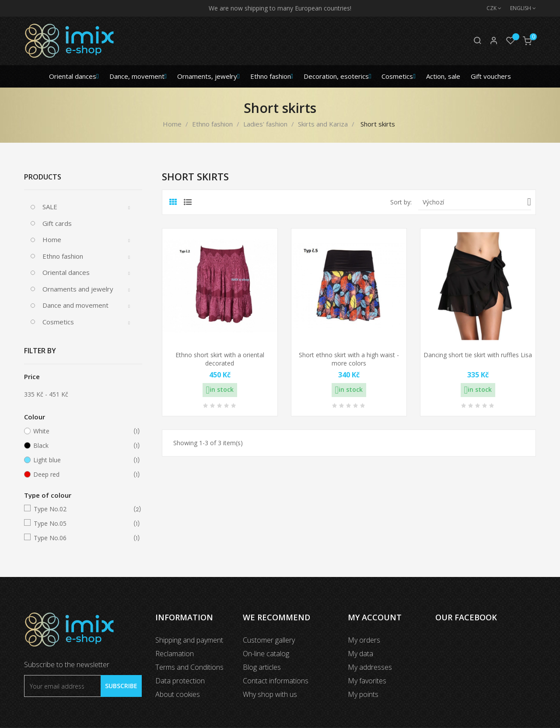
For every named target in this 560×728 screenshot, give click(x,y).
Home (52, 239)
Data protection (180, 681)
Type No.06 (82, 538)
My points (363, 694)
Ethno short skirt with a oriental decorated (220, 359)
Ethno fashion (63, 256)
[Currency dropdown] (490, 8)
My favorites (367, 681)
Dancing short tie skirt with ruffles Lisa (478, 355)
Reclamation (175, 654)
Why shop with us (270, 694)
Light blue (81, 460)
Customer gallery (269, 640)
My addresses (370, 667)
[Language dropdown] (519, 8)
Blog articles (262, 667)
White (81, 431)
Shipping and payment (189, 640)
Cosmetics (58, 322)
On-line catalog (266, 654)
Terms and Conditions (189, 667)
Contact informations (276, 681)
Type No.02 (82, 509)
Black (81, 446)
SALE (50, 207)
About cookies (178, 694)
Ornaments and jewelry (78, 289)
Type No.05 (82, 524)
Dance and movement (75, 305)
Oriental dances (66, 272)
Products (43, 177)
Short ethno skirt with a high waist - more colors (349, 359)
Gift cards (57, 223)
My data (360, 654)
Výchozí (477, 202)
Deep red (81, 475)
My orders (364, 640)
